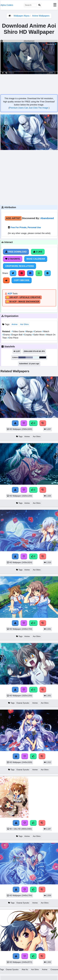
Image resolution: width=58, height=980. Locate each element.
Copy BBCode (22, 280)
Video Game (18, 331)
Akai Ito (25, 970)
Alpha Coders (7, 5)
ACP (10, 294)
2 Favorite (13, 259)
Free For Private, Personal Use (26, 227)
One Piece (13, 338)
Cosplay (28, 335)
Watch (46, 331)
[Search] (39, 5)
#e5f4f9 (36, 357)
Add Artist (13, 218)
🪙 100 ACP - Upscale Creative (23, 297)
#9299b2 (29, 357)
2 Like (38, 252)
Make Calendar (36, 259)
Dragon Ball (17, 335)
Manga (29, 331)
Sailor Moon (39, 335)
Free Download (16, 252)
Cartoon (38, 331)
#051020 (43, 357)
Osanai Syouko (23, 703)
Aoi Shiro (24, 324)
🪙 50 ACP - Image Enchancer (23, 302)
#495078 (22, 357)
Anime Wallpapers (41, 16)
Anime (14, 324)
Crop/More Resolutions (19, 266)
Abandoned (47, 218)
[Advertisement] (23, 177)
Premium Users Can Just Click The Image (29, 108)
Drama (6, 335)
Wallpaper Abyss (21, 16)
